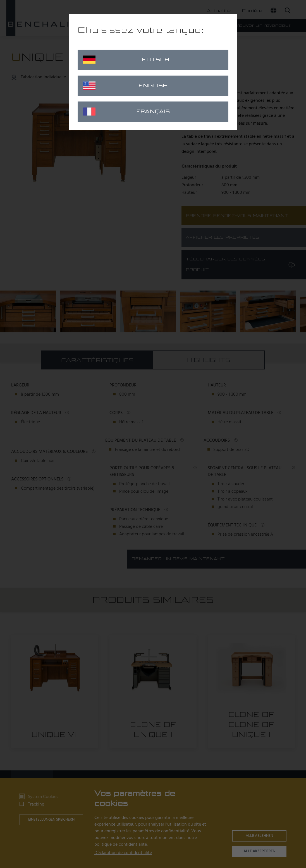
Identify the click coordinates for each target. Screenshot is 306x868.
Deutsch (126, 60)
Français (126, 112)
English (125, 86)
